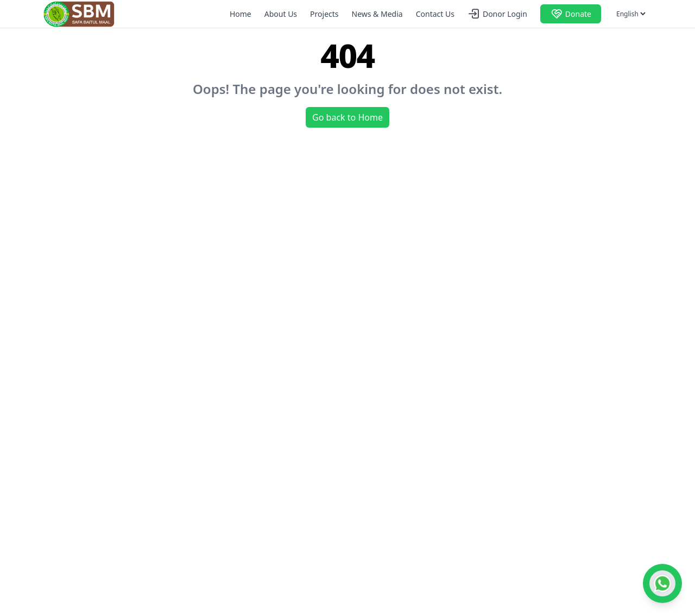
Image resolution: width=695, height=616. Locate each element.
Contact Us (435, 14)
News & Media (377, 14)
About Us (281, 14)
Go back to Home (347, 117)
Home (241, 14)
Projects (324, 14)
